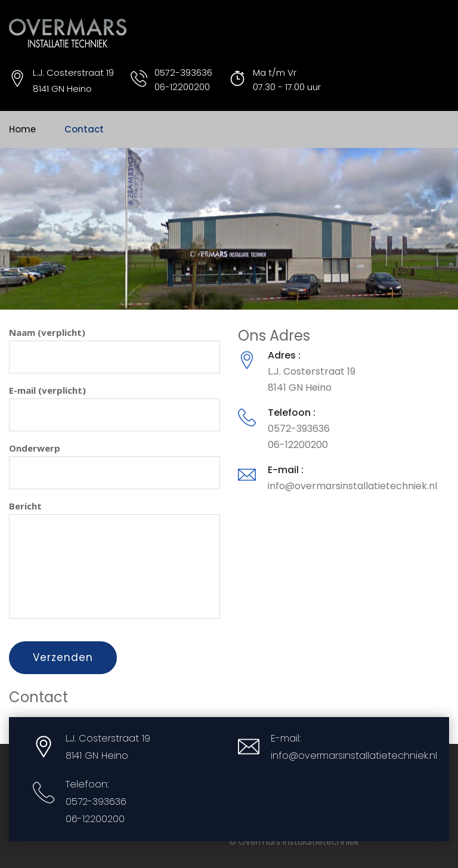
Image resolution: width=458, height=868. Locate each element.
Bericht (114, 559)
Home (22, 129)
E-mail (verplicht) (114, 408)
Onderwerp (114, 466)
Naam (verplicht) (114, 350)
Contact (84, 129)
